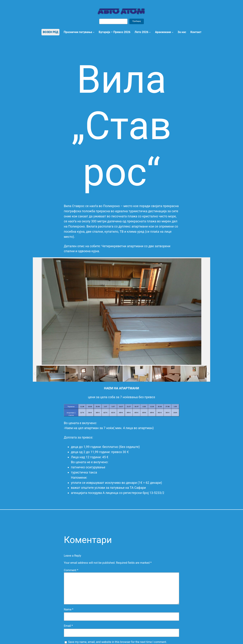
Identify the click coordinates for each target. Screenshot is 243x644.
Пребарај (137, 21)
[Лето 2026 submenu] (150, 32)
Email (68, 626)
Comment (71, 570)
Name (69, 609)
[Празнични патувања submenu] (94, 32)
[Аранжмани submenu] (173, 32)
